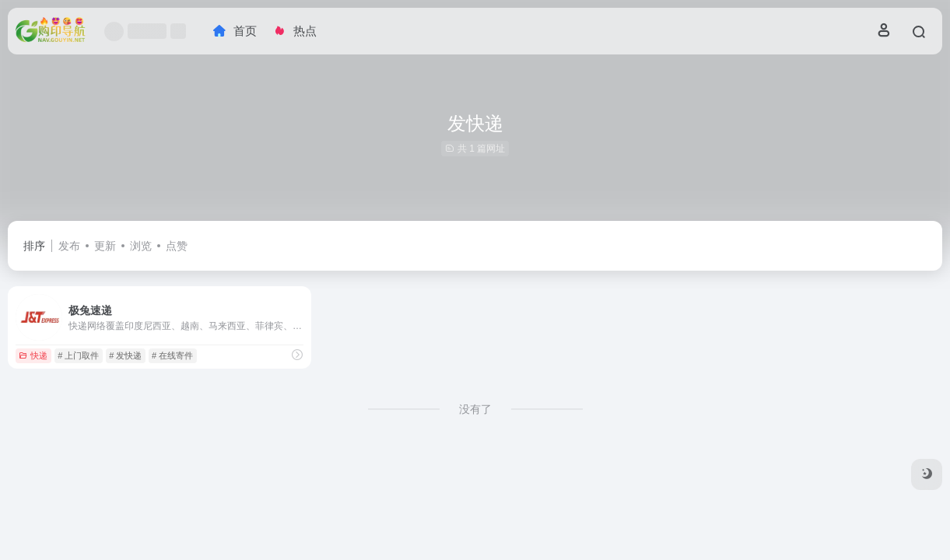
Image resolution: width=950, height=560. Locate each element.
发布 (69, 246)
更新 (105, 246)
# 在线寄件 (172, 355)
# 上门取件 (78, 355)
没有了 (475, 409)
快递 (33, 355)
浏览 (141, 246)
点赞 (177, 246)
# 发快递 (125, 355)
